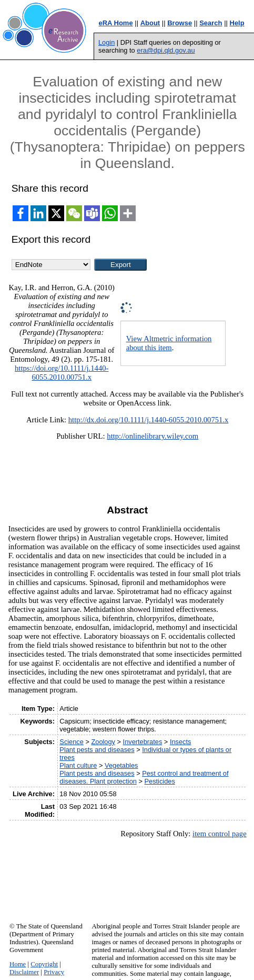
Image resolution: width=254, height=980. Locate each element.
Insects (181, 742)
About (150, 23)
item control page (220, 834)
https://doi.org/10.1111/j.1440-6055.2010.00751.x (62, 373)
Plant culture (78, 765)
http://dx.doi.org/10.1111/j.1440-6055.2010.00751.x (149, 420)
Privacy (54, 972)
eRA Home (115, 23)
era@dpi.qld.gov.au (166, 50)
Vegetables (121, 765)
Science (72, 742)
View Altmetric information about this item (169, 343)
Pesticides (159, 781)
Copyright (44, 964)
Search (211, 23)
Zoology (103, 742)
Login (106, 42)
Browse (180, 23)
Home (18, 964)
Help (237, 23)
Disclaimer (24, 972)
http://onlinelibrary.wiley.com (153, 436)
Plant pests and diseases (97, 750)
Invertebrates (143, 742)
